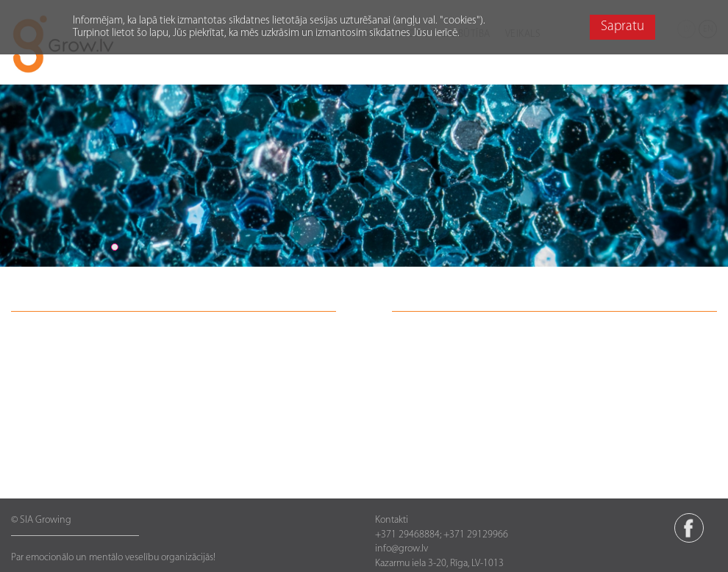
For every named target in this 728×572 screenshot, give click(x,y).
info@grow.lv (402, 549)
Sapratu (622, 27)
